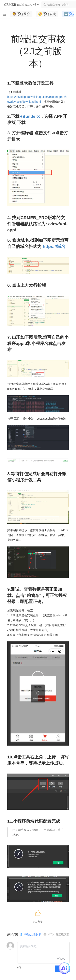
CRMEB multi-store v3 (22, 5)
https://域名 (54, 246)
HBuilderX (30, 116)
